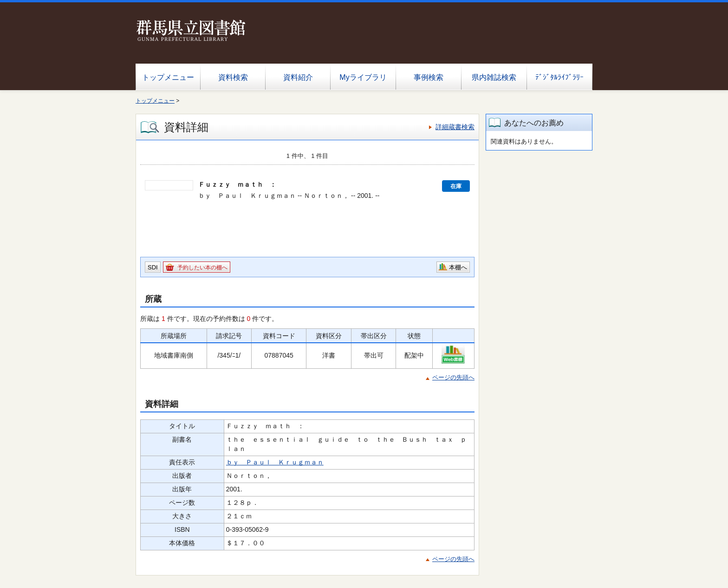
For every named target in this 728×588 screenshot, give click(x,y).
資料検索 (233, 77)
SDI (153, 267)
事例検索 (429, 77)
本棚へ (458, 267)
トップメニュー (168, 77)
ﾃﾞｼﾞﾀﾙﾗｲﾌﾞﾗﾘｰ (559, 77)
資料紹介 (298, 77)
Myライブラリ (363, 77)
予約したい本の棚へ (202, 268)
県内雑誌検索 (494, 77)
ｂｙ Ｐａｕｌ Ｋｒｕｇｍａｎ (275, 462)
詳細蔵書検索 (455, 127)
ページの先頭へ (453, 377)
